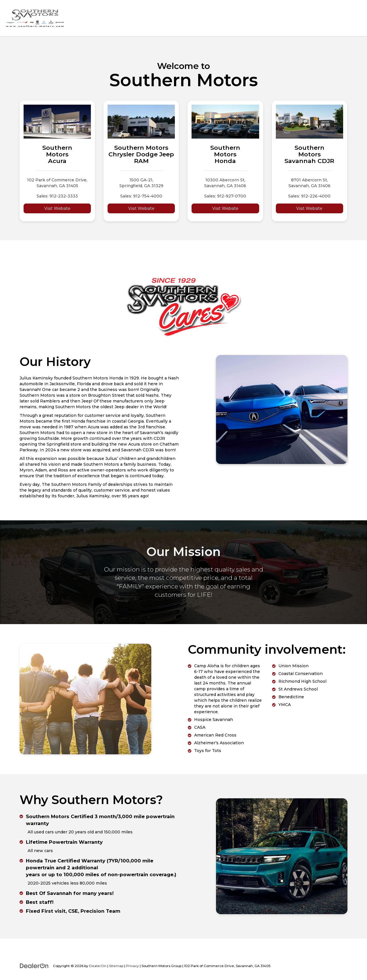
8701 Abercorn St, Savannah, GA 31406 (309, 183)
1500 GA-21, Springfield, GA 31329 (141, 183)
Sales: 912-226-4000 (309, 196)
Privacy (132, 966)
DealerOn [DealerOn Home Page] (98, 966)
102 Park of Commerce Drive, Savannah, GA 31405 (57, 183)
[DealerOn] (34, 966)
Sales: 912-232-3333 (57, 196)
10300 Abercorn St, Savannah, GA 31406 (225, 183)
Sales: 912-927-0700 (225, 196)
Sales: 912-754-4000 (141, 196)
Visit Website (57, 208)
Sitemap (116, 966)
